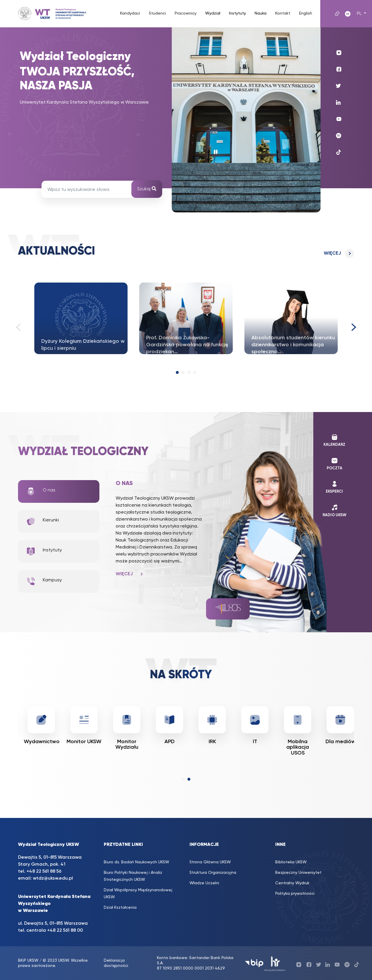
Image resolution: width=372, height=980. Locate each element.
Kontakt (283, 13)
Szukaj (147, 189)
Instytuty (237, 13)
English (306, 13)
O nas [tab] (41, 491)
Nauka (261, 13)
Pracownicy (186, 13)
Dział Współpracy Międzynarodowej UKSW (138, 894)
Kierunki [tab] (43, 521)
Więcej (332, 253)
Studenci (157, 13)
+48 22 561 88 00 (65, 931)
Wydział (213, 13)
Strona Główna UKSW (210, 862)
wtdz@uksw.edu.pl (53, 878)
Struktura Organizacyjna (213, 873)
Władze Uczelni (204, 883)
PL (360, 14)
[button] (177, 372)
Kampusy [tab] (44, 581)
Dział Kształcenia (120, 908)
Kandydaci (130, 13)
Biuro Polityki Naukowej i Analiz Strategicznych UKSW (133, 876)
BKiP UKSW (28, 961)
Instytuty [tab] (44, 551)
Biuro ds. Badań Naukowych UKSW (136, 862)
